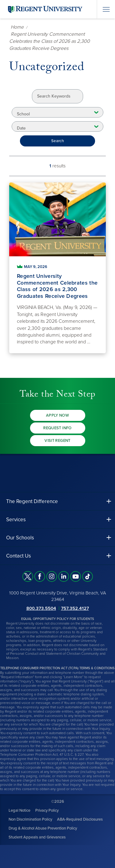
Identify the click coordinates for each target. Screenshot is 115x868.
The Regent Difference (32, 501)
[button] (57, 501)
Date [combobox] (21, 128)
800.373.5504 (41, 608)
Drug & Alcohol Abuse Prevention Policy (43, 828)
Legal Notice (19, 810)
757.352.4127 (75, 608)
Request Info (57, 428)
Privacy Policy (47, 810)
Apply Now (58, 415)
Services (16, 520)
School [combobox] (23, 114)
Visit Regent (57, 441)
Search (57, 141)
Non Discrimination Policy (30, 819)
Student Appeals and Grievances (37, 837)
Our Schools (20, 538)
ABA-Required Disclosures (80, 819)
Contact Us (19, 556)
